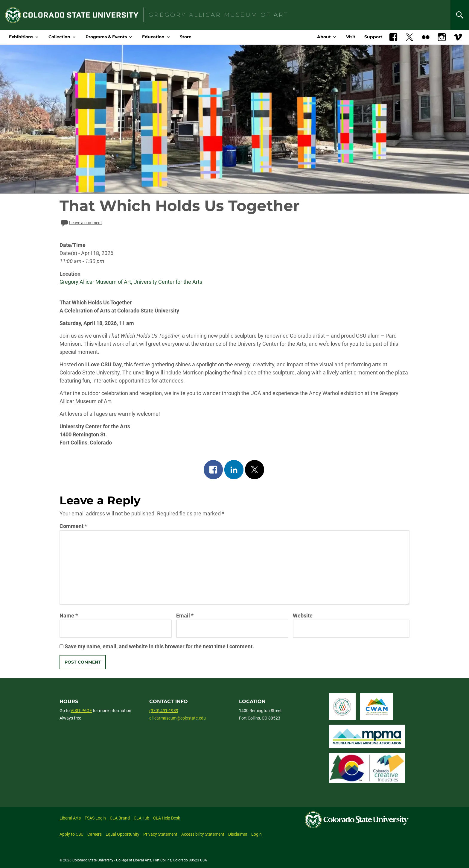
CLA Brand (120, 818)
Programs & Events (106, 37)
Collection (59, 37)
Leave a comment (81, 223)
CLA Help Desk (167, 818)
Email (185, 616)
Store (186, 37)
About (324, 37)
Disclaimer (238, 834)
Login (256, 834)
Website (303, 616)
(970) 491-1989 (164, 711)
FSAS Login (95, 818)
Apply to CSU (71, 834)
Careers (95, 834)
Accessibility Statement (203, 834)
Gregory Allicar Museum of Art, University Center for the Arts (131, 282)
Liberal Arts (70, 818)
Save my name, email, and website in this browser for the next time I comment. (159, 646)
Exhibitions (21, 37)
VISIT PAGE (81, 711)
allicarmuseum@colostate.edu (178, 718)
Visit (351, 37)
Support (373, 37)
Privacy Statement (160, 834)
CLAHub (141, 818)
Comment (73, 526)
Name (69, 616)
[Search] (460, 15)
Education (153, 37)
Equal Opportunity (122, 834)
